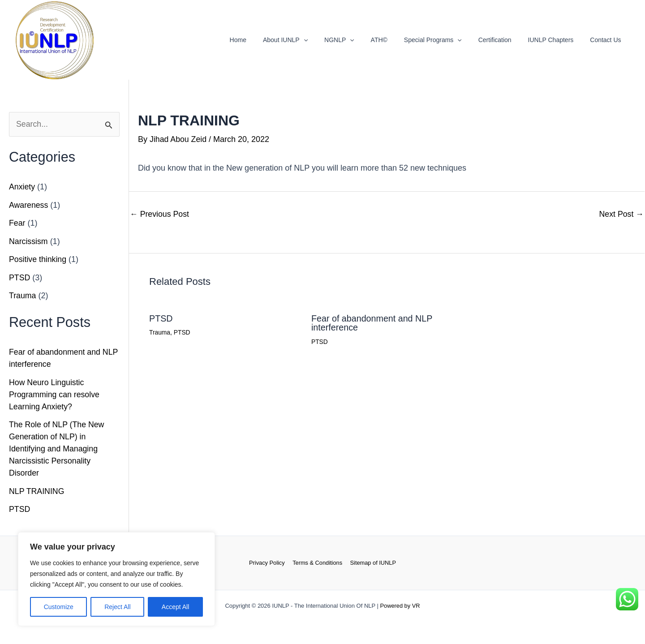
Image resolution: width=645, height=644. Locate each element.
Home (268, 40)
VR (416, 606)
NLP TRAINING (37, 491)
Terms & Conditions (317, 563)
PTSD (20, 278)
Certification (505, 40)
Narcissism (29, 241)
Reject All (117, 607)
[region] (116, 579)
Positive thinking (38, 260)
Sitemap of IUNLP (372, 563)
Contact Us (608, 40)
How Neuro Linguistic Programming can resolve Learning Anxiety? (55, 395)
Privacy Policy (268, 563)
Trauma (23, 296)
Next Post (621, 214)
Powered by (395, 606)
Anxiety (22, 187)
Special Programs (447, 40)
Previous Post (160, 214)
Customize (59, 607)
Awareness (29, 205)
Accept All (175, 607)
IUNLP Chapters (557, 40)
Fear (17, 223)
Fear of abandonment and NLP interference (373, 322)
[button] (330, 40)
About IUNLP (311, 40)
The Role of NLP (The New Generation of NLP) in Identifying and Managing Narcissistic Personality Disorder (57, 449)
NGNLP (361, 40)
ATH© (397, 40)
